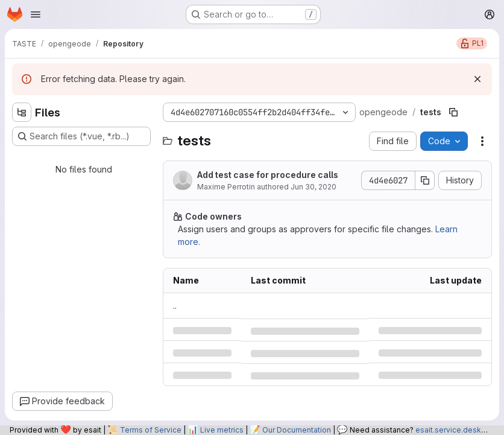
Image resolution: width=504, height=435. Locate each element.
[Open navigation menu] (36, 14)
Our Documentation (297, 430)
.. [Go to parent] (175, 306)
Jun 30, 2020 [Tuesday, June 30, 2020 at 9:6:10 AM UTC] (313, 187)
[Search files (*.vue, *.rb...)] (81, 136)
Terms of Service (151, 430)
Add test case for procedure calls (268, 175)
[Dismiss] (477, 79)
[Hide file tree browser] (22, 112)
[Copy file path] (453, 112)
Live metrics (222, 430)
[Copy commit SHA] (425, 180)
